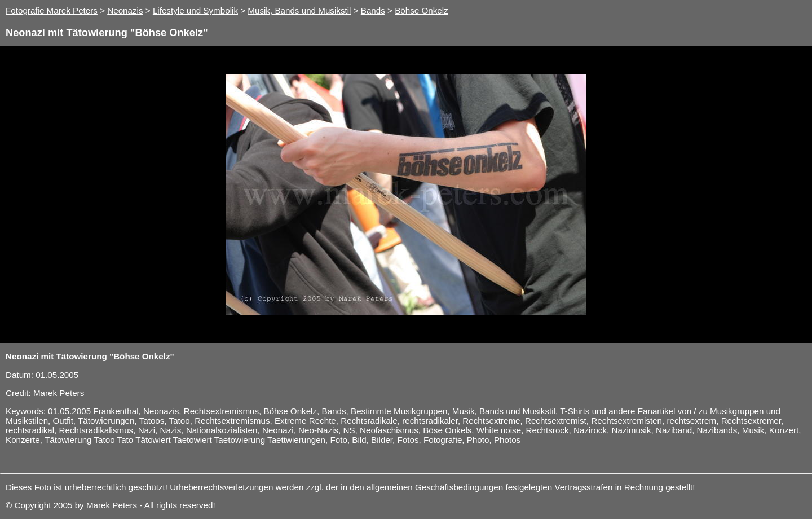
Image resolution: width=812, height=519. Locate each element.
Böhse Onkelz (422, 10)
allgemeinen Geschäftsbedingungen (435, 487)
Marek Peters (59, 393)
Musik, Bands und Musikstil (299, 10)
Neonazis (125, 10)
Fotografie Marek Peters (52, 10)
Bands (373, 10)
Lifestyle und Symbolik (195, 10)
